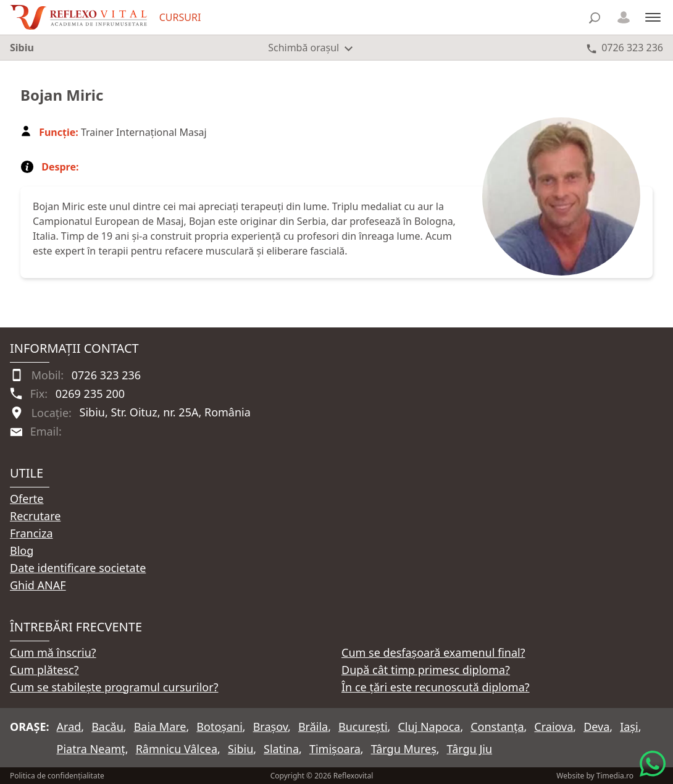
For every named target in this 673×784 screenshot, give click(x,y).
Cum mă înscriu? (53, 652)
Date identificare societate (78, 568)
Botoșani (219, 727)
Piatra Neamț (91, 749)
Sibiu (240, 749)
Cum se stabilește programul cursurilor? (114, 687)
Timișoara (335, 749)
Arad (69, 727)
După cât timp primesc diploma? (426, 670)
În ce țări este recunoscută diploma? (436, 687)
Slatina (281, 749)
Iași (629, 727)
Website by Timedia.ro (595, 776)
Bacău (107, 727)
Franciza (31, 533)
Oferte (27, 499)
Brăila (313, 727)
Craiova (554, 727)
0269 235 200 (90, 394)
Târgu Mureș (404, 749)
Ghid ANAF (38, 585)
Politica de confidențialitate (57, 776)
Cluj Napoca (429, 727)
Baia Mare (160, 727)
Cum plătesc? (44, 670)
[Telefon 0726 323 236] (625, 48)
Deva (596, 727)
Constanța (497, 727)
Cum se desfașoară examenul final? (433, 652)
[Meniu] (653, 17)
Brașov (270, 727)
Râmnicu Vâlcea (177, 749)
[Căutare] (595, 18)
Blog (22, 550)
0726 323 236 (106, 375)
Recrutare (35, 516)
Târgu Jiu (470, 749)
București (363, 727)
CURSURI (180, 17)
